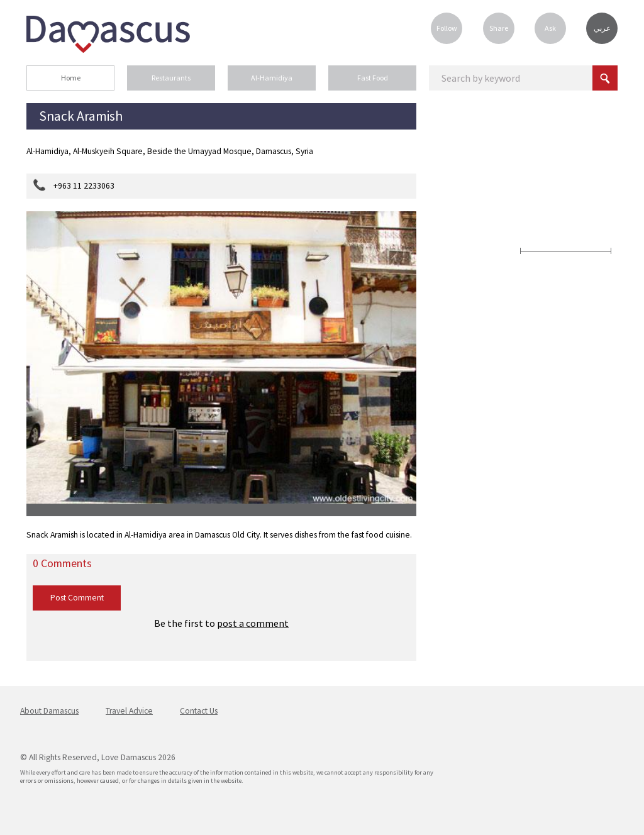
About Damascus (49, 711)
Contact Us (199, 711)
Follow (447, 28)
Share (499, 28)
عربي (602, 28)
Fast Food (373, 78)
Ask (550, 28)
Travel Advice (129, 711)
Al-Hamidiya (272, 78)
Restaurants (171, 78)
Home (71, 78)
